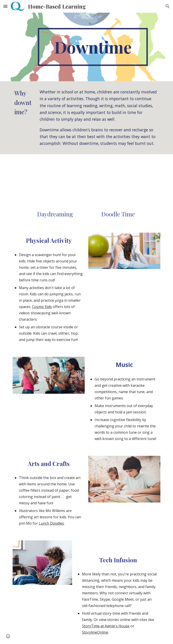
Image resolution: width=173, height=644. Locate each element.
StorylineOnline (95, 632)
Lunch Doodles (51, 523)
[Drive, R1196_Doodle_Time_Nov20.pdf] (118, 183)
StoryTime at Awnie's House (106, 626)
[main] (93, 47)
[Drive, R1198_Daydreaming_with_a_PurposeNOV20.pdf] (55, 183)
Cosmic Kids (42, 307)
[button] (5, 6)
